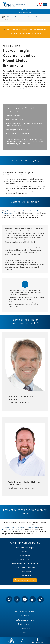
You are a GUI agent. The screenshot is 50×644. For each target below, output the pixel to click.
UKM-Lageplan (26, 571)
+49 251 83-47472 (26, 560)
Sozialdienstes (25, 267)
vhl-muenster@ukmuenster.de (21, 300)
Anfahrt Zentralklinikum (25, 612)
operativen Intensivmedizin (13, 529)
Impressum (25, 616)
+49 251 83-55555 (25, 144)
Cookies (25, 633)
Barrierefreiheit (25, 629)
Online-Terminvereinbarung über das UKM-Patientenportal (26, 30)
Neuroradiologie (32, 527)
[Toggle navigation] (45, 4)
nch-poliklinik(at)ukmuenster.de (19, 134)
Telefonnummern (25, 624)
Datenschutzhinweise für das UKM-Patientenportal (26, 34)
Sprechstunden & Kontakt (25, 580)
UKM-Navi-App (26, 575)
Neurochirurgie (9, 527)
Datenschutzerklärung (25, 620)
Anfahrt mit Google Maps (26, 568)
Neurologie (21, 527)
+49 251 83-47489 (23, 130)
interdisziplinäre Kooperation (22, 89)
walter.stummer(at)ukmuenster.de (26, 564)
